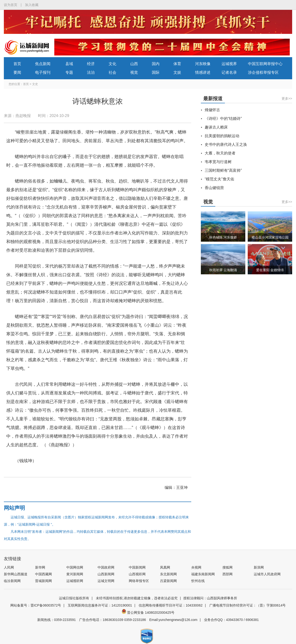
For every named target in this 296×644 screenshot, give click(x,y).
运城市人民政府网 (267, 574)
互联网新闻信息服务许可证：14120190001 (100, 605)
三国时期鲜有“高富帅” (223, 170)
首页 (17, 64)
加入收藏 (32, 5)
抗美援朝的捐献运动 (222, 136)
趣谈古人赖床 (216, 127)
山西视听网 (137, 574)
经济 (91, 64)
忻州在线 (198, 581)
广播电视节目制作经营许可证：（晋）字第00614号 (248, 605)
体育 (177, 64)
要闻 (17, 72)
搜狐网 (228, 567)
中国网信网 (75, 567)
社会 (112, 72)
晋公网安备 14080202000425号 (148, 613)
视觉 (134, 72)
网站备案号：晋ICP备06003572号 (36, 605)
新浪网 (259, 567)
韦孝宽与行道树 (218, 162)
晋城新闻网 (43, 581)
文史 (35, 84)
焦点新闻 (43, 64)
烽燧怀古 (212, 110)
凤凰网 (165, 567)
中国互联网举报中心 (265, 64)
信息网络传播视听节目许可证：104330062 (171, 605)
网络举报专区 (139, 581)
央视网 (196, 567)
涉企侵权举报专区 (263, 72)
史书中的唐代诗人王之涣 (226, 144)
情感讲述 (203, 72)
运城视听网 (75, 581)
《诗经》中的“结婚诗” (223, 119)
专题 (69, 72)
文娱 (177, 72)
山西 (134, 64)
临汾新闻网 (12, 581)
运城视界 (229, 64)
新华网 (40, 567)
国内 (156, 64)
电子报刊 (43, 72)
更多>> (287, 98)
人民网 (9, 567)
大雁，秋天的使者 (220, 153)
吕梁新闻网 (168, 581)
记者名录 (229, 72)
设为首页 (11, 5)
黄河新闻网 (75, 574)
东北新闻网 (168, 574)
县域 (69, 64)
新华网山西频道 (16, 574)
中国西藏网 (43, 574)
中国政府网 (106, 567)
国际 (156, 72)
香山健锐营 (214, 188)
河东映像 (203, 64)
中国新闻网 (137, 567)
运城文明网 (106, 581)
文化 (112, 64)
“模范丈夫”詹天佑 (219, 179)
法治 (91, 72)
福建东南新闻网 (203, 574)
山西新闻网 (106, 574)
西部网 (228, 574)
